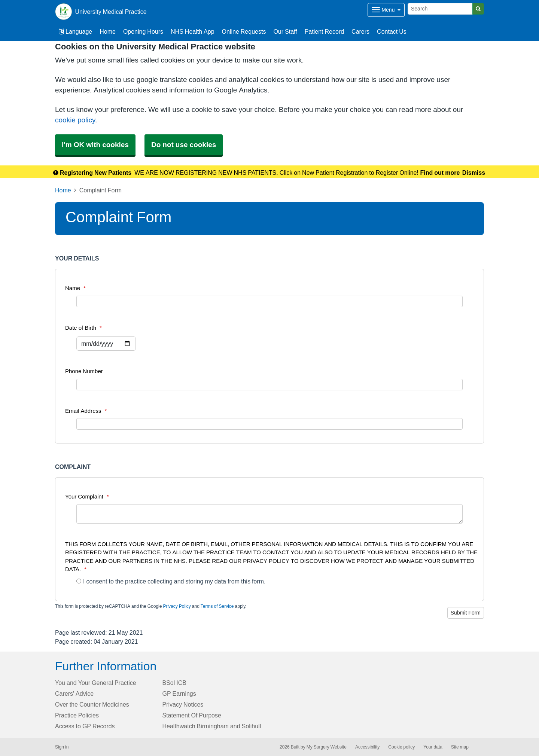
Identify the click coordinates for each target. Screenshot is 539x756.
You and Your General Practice (96, 683)
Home (108, 31)
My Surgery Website (327, 747)
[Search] (440, 9)
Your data (433, 747)
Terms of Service (217, 606)
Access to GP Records (85, 726)
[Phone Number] (269, 385)
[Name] (269, 301)
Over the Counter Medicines (92, 704)
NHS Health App (193, 31)
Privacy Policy (177, 606)
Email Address (86, 411)
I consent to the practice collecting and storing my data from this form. (171, 581)
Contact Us (392, 31)
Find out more (440, 173)
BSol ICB (174, 683)
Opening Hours (143, 31)
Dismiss (474, 173)
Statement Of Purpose (192, 715)
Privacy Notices (183, 704)
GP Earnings (179, 693)
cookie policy (75, 120)
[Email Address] (269, 424)
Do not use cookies (184, 145)
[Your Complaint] (269, 514)
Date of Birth (83, 328)
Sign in (62, 747)
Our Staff (285, 31)
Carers (360, 31)
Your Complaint (87, 496)
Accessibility (367, 747)
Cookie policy (401, 747)
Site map (460, 747)
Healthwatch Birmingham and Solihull (212, 726)
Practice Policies (77, 715)
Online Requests (244, 31)
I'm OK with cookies (95, 145)
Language (75, 31)
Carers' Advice (74, 693)
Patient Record (324, 31)
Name (75, 288)
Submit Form (466, 613)
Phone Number (84, 371)
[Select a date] (106, 344)
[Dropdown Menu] (386, 10)
